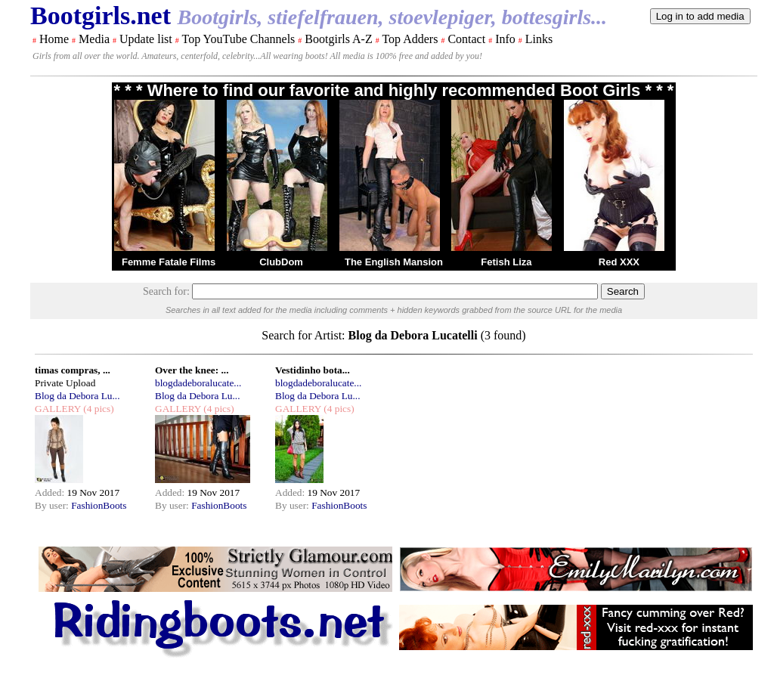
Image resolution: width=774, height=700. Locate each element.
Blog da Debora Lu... (77, 396)
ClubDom (281, 262)
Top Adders (410, 39)
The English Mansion (394, 262)
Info (505, 39)
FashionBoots (99, 505)
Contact (466, 39)
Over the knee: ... (192, 370)
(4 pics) (98, 409)
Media (94, 39)
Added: (51, 492)
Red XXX (619, 262)
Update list (146, 39)
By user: (53, 505)
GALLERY (58, 409)
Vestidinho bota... (313, 370)
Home (54, 39)
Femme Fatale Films (169, 262)
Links (539, 39)
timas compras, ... (73, 370)
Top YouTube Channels (238, 39)
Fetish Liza (506, 262)
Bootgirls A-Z (338, 39)
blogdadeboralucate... (198, 383)
